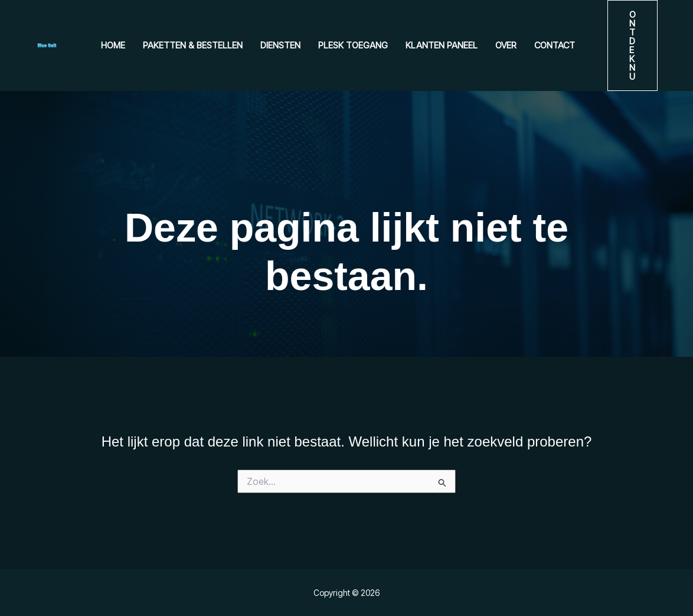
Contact (555, 45)
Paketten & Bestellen (193, 45)
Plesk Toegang (353, 45)
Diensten (280, 45)
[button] (632, 45)
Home (113, 45)
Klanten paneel (442, 45)
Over (506, 45)
